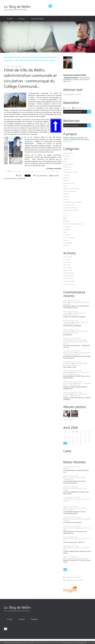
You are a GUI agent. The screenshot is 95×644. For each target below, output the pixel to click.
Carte (67, 451)
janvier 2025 (67, 270)
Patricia (66, 313)
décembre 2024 (69, 273)
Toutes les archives (69, 284)
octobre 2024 (68, 279)
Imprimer (54, 176)
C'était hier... (67, 167)
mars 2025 (67, 265)
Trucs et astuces (69, 238)
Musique (66, 221)
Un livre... (66, 240)
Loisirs (66, 216)
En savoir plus (83, 642)
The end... (67, 468)
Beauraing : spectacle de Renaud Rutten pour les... (77, 520)
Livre (65, 213)
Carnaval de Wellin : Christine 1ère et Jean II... (76, 343)
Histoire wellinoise (70, 191)
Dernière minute (69, 183)
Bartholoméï (68, 363)
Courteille (67, 394)
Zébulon (66, 246)
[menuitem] (10, 19)
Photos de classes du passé (73, 224)
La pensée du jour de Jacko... (73, 202)
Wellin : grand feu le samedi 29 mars (76, 558)
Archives (22, 19)
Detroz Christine (69, 353)
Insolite (66, 194)
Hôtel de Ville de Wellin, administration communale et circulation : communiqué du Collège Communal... (30, 78)
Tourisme (67, 235)
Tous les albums (68, 420)
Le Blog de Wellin (17, 6)
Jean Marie (67, 331)
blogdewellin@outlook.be (72, 94)
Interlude (66, 197)
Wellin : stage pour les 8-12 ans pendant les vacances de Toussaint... (35, 60)
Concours (67, 175)
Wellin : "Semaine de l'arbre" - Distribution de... (77, 384)
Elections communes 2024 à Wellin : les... (77, 303)
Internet (66, 200)
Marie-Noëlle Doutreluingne (73, 340)
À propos (34, 619)
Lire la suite (67, 141)
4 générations (68, 153)
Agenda (66, 159)
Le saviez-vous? (69, 205)
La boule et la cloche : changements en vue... (75, 314)
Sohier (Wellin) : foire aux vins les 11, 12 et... (77, 540)
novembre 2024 (69, 276)
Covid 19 (66, 178)
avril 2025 (67, 262)
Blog (65, 162)
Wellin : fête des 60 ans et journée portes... (75, 489)
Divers (65, 186)
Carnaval (66, 170)
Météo (66, 219)
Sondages (67, 229)
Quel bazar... (67, 227)
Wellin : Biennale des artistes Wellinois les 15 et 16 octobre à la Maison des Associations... (31, 57)
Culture (66, 180)
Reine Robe (67, 322)
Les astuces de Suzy (70, 208)
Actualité (66, 156)
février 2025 (67, 268)
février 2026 (67, 257)
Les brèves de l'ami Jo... (71, 210)
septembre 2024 (69, 281)
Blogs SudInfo (68, 164)
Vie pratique (67, 243)
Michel (66, 302)
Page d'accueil (8, 60)
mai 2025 (66, 260)
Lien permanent (40, 176)
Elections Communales (71, 189)
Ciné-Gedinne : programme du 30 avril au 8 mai (76, 500)
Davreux (66, 372)
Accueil (10, 19)
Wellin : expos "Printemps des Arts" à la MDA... (77, 529)
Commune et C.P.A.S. (70, 172)
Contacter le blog (37, 19)
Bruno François (69, 383)
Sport (65, 232)
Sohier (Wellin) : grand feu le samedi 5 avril (76, 549)
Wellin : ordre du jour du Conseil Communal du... (76, 373)
